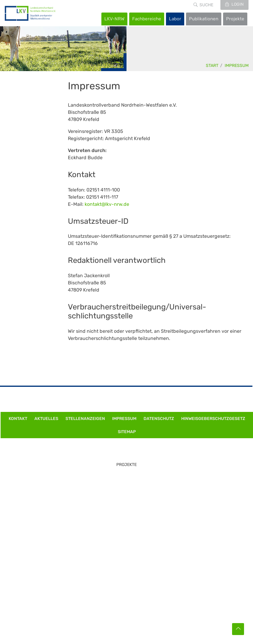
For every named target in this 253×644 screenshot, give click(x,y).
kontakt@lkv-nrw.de (107, 204)
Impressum (237, 66)
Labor (175, 19)
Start (212, 66)
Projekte (235, 19)
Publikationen (204, 19)
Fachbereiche (147, 19)
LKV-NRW (114, 19)
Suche (206, 5)
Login (237, 4)
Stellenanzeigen (85, 419)
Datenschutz (159, 419)
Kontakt (18, 419)
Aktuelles (46, 419)
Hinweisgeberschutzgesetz (213, 419)
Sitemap (127, 432)
